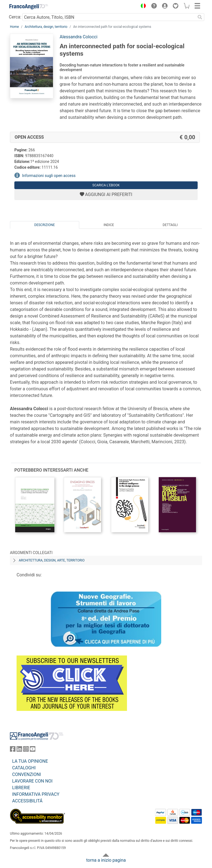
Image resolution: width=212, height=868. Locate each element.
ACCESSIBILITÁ (27, 801)
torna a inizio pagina (106, 860)
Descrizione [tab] (44, 225)
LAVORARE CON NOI (32, 781)
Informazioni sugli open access (49, 176)
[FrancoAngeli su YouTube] (33, 750)
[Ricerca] (200, 17)
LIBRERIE (21, 788)
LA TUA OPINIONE (30, 761)
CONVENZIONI (26, 774)
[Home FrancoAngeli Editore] (29, 7)
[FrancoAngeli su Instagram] (26, 750)
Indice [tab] (109, 225)
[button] (142, 7)
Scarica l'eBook (106, 185)
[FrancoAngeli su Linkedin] (19, 750)
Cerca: (15, 17)
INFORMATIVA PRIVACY (36, 794)
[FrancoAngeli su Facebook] (13, 750)
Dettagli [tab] (170, 225)
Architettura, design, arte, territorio (52, 560)
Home (14, 27)
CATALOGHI (24, 768)
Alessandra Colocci (79, 37)
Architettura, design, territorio (46, 27)
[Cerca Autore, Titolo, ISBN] (109, 17)
